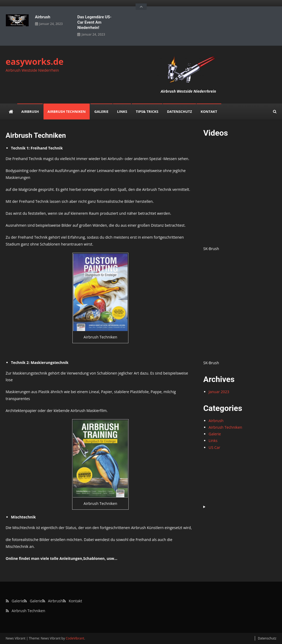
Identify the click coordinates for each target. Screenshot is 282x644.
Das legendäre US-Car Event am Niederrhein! (94, 22)
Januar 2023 (219, 392)
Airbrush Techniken (67, 111)
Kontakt (209, 111)
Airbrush (43, 17)
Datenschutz (179, 111)
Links (122, 111)
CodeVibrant (75, 638)
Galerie (101, 111)
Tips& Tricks (147, 111)
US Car (214, 447)
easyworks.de (34, 61)
